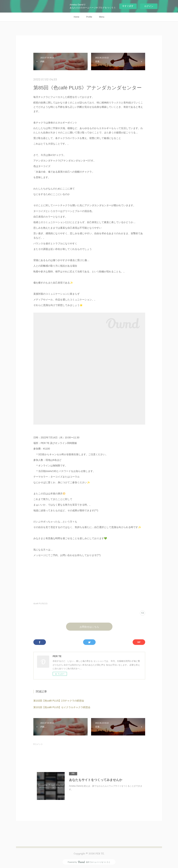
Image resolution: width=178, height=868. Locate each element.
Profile (89, 17)
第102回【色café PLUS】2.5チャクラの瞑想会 (59, 701)
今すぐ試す (128, 6)
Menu (102, 17)
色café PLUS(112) (40, 604)
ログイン (149, 6)
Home (76, 17)
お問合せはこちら (89, 627)
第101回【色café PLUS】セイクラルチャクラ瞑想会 (62, 707)
